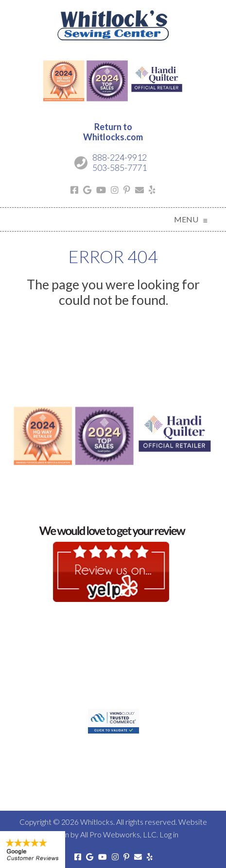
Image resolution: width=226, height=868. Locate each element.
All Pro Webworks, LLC (118, 834)
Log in (169, 834)
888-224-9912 (120, 157)
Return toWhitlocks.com (113, 132)
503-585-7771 (120, 167)
